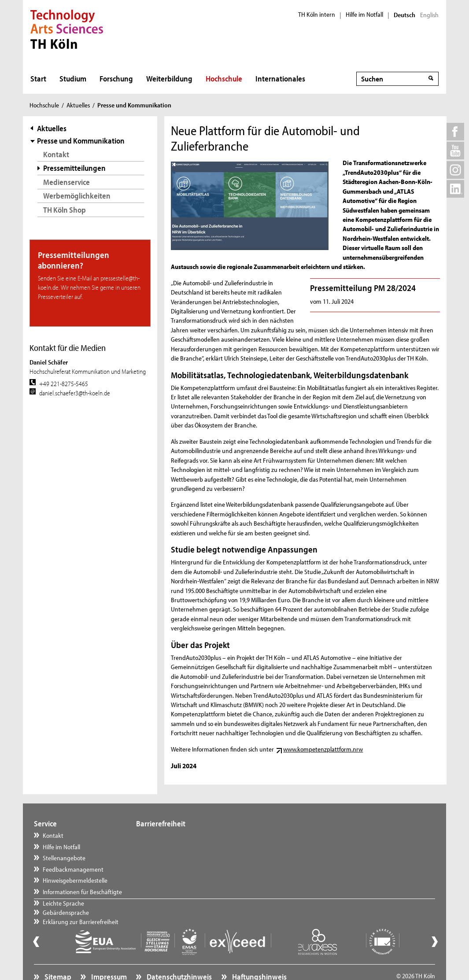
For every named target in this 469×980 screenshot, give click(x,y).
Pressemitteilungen (74, 168)
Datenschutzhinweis (179, 956)
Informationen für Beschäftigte (82, 892)
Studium (73, 79)
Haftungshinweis (259, 956)
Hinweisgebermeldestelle (75, 880)
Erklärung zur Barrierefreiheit (182, 858)
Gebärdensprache (168, 847)
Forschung (116, 79)
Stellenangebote (64, 858)
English (429, 15)
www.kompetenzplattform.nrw (323, 749)
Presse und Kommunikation (81, 141)
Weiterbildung (169, 79)
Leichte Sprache (165, 835)
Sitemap (57, 956)
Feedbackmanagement (73, 869)
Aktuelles (78, 105)
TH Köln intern (317, 15)
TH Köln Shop (65, 210)
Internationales (280, 79)
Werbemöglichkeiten (77, 196)
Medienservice (66, 182)
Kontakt (56, 154)
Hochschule (224, 79)
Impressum (108, 956)
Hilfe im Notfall (364, 15)
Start (38, 79)
